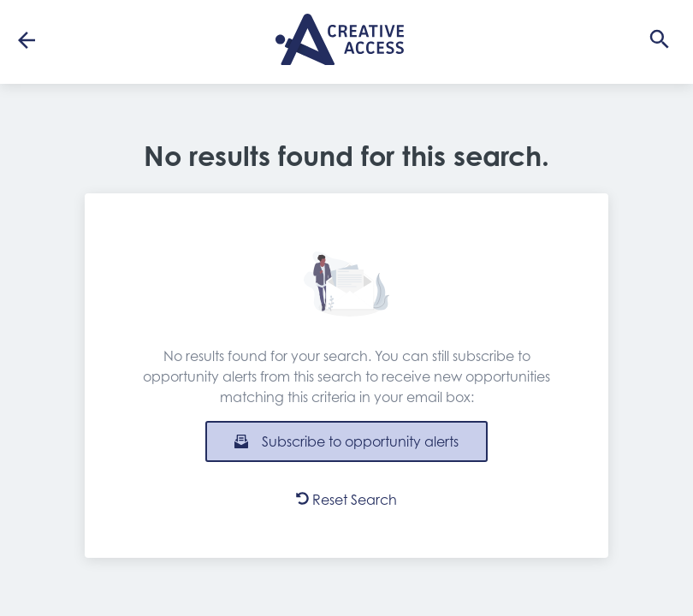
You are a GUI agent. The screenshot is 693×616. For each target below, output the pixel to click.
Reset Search (346, 500)
